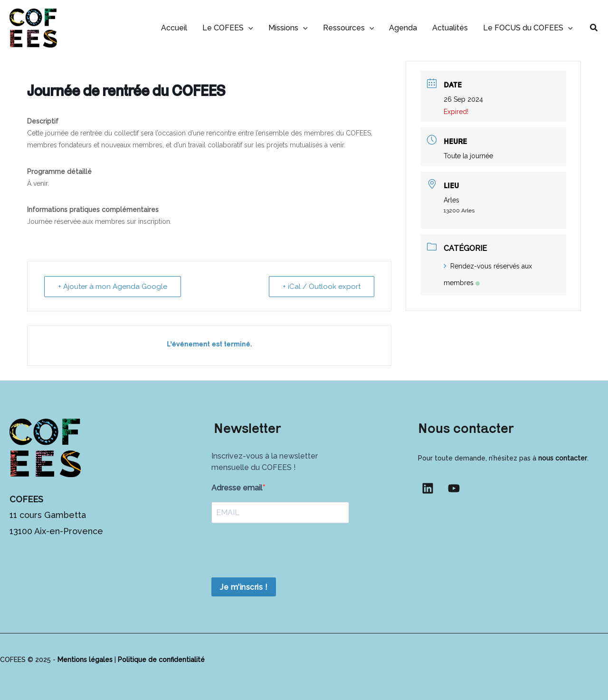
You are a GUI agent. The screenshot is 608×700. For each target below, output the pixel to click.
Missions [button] (288, 28)
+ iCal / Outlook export (322, 287)
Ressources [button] (349, 28)
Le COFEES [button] (228, 28)
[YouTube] (454, 488)
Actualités (450, 28)
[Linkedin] (428, 488)
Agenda (403, 28)
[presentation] (284, 551)
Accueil (174, 28)
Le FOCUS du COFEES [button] (528, 28)
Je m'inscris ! (244, 587)
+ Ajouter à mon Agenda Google (113, 287)
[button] (248, 28)
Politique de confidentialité (161, 660)
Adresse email (237, 488)
